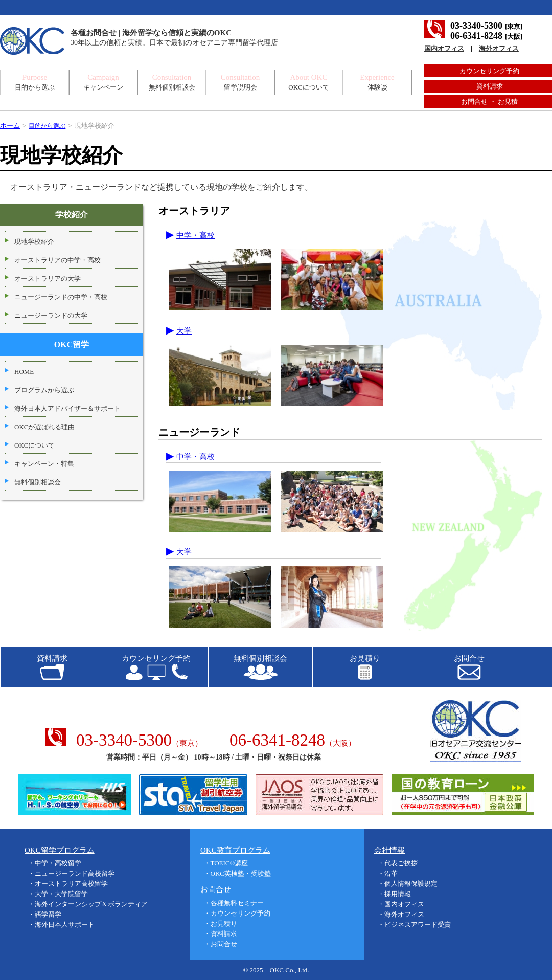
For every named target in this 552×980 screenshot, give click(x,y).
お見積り (224, 923)
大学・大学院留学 (61, 894)
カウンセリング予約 (489, 71)
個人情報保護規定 (411, 884)
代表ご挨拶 (401, 863)
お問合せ (224, 943)
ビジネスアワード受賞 (418, 925)
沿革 (391, 873)
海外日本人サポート (65, 925)
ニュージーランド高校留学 (75, 873)
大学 (184, 330)
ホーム (10, 126)
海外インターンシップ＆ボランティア (91, 904)
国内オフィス (444, 48)
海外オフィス (499, 48)
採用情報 (398, 894)
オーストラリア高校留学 (71, 884)
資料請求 (490, 86)
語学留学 (48, 914)
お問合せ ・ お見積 (489, 102)
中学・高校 (195, 235)
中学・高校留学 (58, 863)
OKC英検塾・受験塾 (241, 873)
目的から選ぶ (49, 126)
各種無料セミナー (237, 903)
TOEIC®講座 (229, 863)
